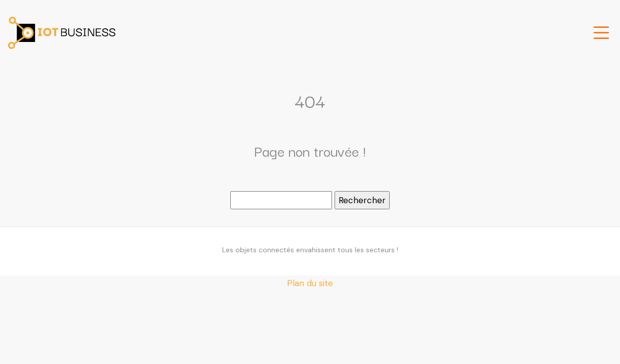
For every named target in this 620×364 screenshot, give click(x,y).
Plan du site (310, 283)
